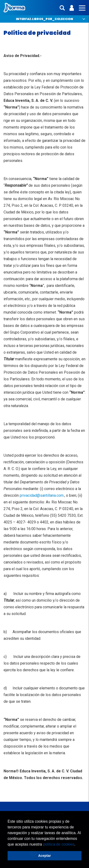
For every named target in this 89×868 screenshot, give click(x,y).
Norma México (14, 8)
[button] (77, 845)
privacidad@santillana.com (42, 495)
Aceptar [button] (45, 856)
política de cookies (59, 844)
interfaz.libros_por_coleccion (44, 19)
